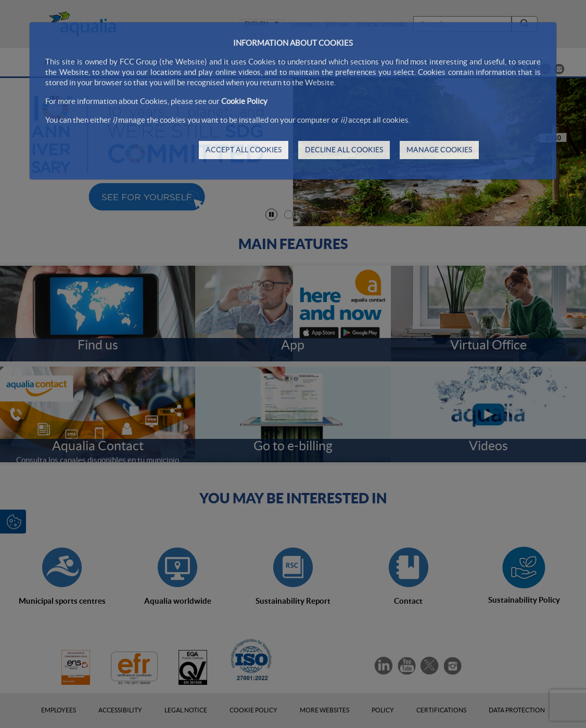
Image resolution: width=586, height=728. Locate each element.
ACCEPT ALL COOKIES (244, 150)
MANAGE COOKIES (439, 150)
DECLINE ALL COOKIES (344, 150)
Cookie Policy (244, 101)
